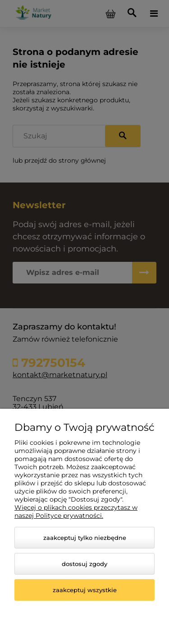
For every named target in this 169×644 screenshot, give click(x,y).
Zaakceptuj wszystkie (85, 590)
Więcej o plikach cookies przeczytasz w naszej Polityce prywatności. (76, 512)
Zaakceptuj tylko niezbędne (85, 538)
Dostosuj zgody (84, 564)
